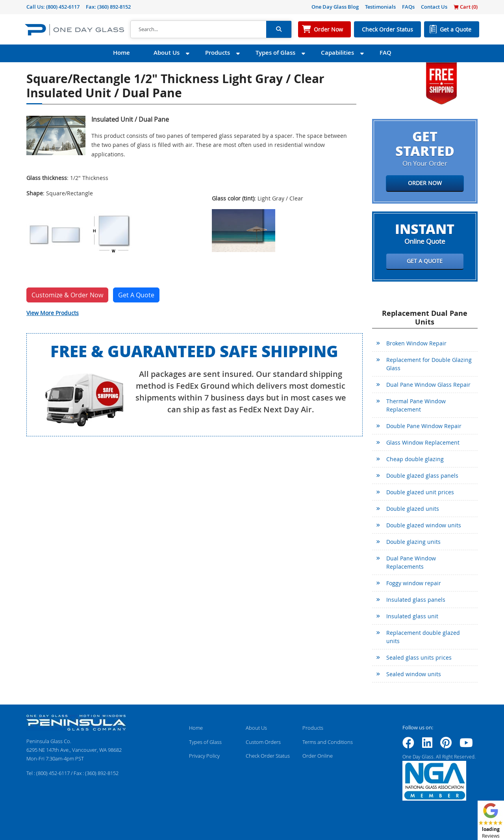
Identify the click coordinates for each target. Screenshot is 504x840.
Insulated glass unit (412, 616)
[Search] (198, 30)
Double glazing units (413, 542)
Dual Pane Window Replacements (411, 562)
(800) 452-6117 (63, 7)
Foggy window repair (414, 583)
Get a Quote (456, 29)
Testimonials (380, 7)
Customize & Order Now (67, 295)
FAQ (385, 53)
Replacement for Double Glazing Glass (429, 364)
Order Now (328, 29)
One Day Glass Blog (335, 7)
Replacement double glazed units (423, 637)
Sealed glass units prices (419, 657)
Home (121, 53)
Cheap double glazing (415, 459)
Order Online (318, 756)
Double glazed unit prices (420, 492)
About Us (167, 53)
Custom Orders (263, 742)
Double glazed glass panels (422, 476)
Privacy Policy (204, 756)
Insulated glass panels (416, 600)
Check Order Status (387, 29)
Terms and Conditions (328, 742)
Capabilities (337, 53)
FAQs (408, 7)
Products (218, 53)
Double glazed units (413, 509)
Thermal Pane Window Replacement (416, 405)
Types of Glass (275, 53)
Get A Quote (136, 295)
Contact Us (434, 7)
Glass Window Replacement (423, 442)
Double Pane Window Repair (424, 426)
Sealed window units (414, 674)
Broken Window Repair (416, 343)
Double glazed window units (424, 525)
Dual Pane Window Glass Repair (428, 385)
